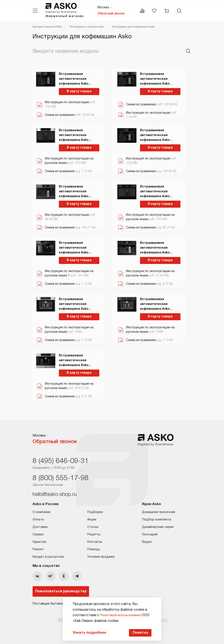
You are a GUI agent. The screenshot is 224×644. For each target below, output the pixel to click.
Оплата (38, 518)
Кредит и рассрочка (48, 556)
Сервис (38, 533)
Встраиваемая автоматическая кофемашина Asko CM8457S (74, 303)
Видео (147, 541)
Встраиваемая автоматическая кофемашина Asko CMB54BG (155, 134)
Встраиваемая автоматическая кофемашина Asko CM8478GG (74, 191)
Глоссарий (150, 533)
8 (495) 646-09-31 (61, 460)
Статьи (93, 526)
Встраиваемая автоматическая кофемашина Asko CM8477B (74, 247)
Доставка (40, 526)
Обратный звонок (111, 14)
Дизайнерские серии (158, 526)
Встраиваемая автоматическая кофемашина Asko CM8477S (74, 134)
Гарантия (39, 541)
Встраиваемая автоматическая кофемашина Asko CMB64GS (74, 78)
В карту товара (76, 90)
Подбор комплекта (157, 518)
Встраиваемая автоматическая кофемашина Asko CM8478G (155, 247)
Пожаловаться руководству (61, 590)
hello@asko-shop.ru (55, 493)
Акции (92, 518)
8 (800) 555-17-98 (61, 477)
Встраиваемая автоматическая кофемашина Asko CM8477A (155, 191)
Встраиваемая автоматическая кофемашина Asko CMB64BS (155, 78)
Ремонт (38, 548)
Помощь (94, 548)
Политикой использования (118, 614)
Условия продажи (101, 556)
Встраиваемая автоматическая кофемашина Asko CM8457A (155, 303)
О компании (41, 511)
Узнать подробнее (86, 632)
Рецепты (94, 533)
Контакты (95, 541)
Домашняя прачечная (158, 511)
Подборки (95, 511)
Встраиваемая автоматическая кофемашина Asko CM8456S (74, 360)
